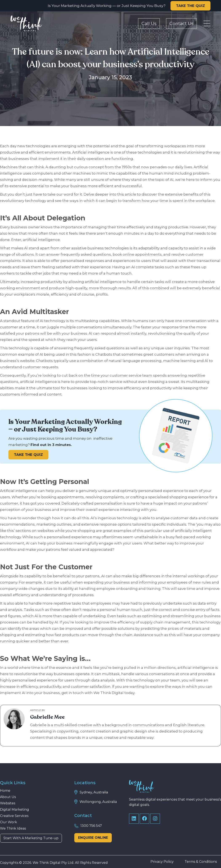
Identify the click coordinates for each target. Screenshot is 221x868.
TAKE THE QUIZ (190, 6)
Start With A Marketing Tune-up (31, 838)
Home (5, 791)
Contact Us (181, 23)
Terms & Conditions (201, 862)
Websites (8, 803)
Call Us (149, 23)
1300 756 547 (91, 826)
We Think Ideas (13, 829)
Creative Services (14, 816)
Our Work (9, 822)
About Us (8, 797)
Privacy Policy (162, 862)
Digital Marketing (15, 810)
